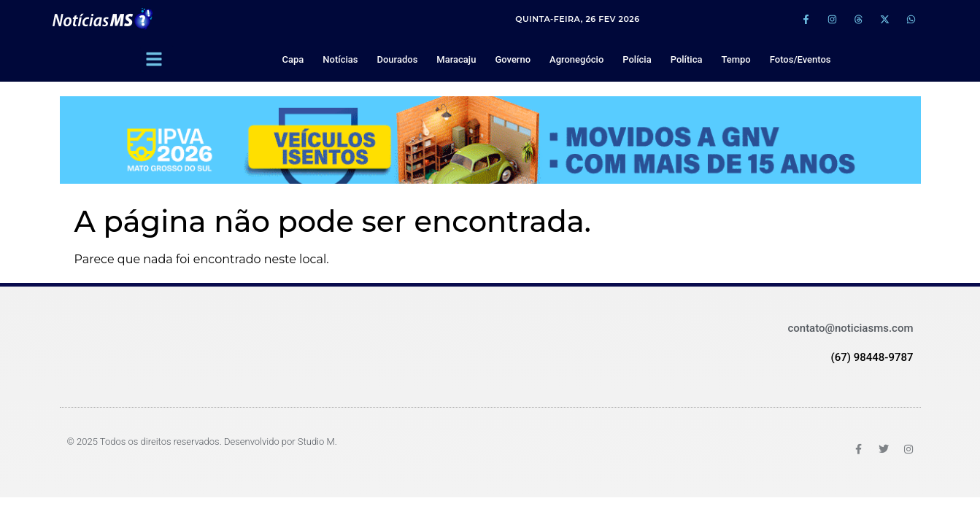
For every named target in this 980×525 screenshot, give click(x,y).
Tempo (736, 59)
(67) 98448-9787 (872, 357)
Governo (513, 59)
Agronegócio (576, 59)
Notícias (340, 59)
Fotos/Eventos (800, 59)
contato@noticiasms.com (850, 328)
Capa (293, 59)
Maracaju (456, 59)
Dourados (397, 59)
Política (687, 59)
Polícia (637, 59)
